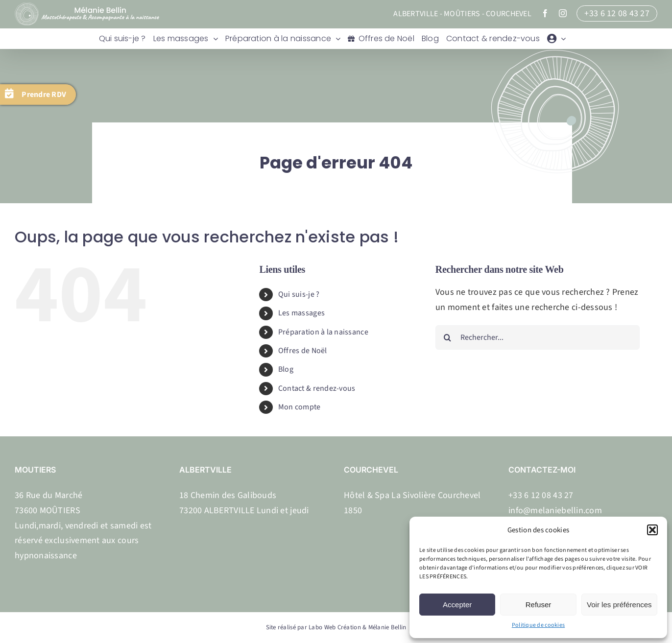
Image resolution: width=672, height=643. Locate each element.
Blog (286, 369)
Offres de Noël (303, 351)
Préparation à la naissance (323, 332)
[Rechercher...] (538, 337)
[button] (652, 530)
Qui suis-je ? (299, 294)
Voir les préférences (619, 605)
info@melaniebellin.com (555, 511)
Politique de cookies (538, 625)
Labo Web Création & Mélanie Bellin (357, 627)
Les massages (301, 313)
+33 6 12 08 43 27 (617, 13)
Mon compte (300, 407)
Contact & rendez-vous (317, 388)
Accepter (457, 605)
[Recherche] (448, 337)
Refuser (539, 605)
